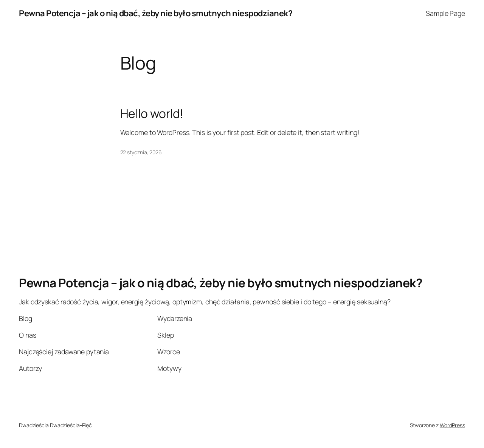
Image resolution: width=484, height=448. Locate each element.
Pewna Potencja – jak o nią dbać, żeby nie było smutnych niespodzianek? (156, 13)
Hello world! (152, 114)
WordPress (452, 425)
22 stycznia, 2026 (141, 152)
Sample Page (445, 13)
